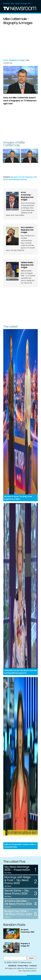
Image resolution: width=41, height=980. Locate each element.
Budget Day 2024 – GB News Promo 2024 (18, 913)
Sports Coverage (21, 4)
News (12, 4)
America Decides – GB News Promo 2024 (18, 902)
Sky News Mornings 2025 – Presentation (17, 868)
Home (6, 60)
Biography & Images (17, 60)
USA (29, 4)
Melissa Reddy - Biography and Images (28, 265)
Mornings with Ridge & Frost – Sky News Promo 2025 (17, 880)
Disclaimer (12, 966)
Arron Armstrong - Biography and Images (27, 196)
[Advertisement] (21, 41)
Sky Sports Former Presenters (22, 177)
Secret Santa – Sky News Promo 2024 (17, 892)
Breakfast (6, 4)
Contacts (33, 966)
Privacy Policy (23, 966)
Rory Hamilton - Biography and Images (28, 230)
